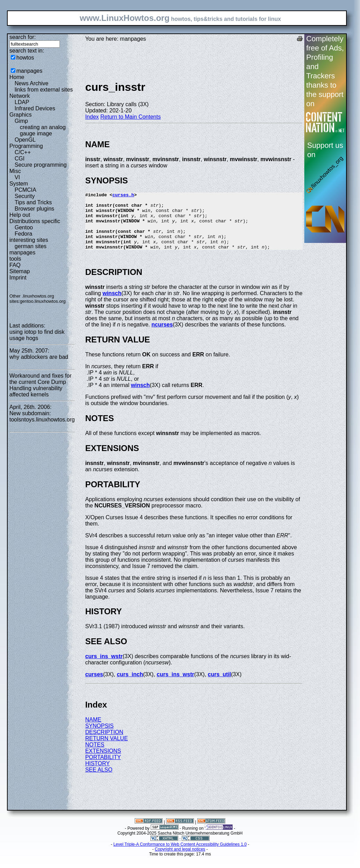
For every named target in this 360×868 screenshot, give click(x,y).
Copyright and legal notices (180, 861)
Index (92, 117)
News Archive (32, 83)
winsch (112, 305)
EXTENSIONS (103, 762)
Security (25, 196)
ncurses (162, 336)
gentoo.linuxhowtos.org (43, 301)
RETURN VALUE (107, 750)
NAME (93, 731)
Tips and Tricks (33, 202)
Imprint (18, 278)
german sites (31, 246)
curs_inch (130, 686)
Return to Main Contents (130, 117)
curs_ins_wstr (104, 668)
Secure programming (41, 165)
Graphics (21, 115)
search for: (23, 37)
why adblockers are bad (39, 357)
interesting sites (29, 240)
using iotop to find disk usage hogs (37, 335)
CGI (19, 159)
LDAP (22, 102)
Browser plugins (34, 209)
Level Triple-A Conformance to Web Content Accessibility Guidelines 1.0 (180, 856)
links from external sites (44, 90)
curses (94, 686)
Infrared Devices (35, 108)
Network (20, 96)
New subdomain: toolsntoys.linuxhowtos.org (42, 416)
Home (17, 77)
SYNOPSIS (100, 737)
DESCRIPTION (104, 744)
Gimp (21, 121)
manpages (29, 71)
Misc (15, 171)
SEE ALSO (99, 781)
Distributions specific (35, 221)
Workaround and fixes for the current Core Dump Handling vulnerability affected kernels (40, 385)
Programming (26, 146)
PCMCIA (25, 190)
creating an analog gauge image (43, 130)
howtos (25, 58)
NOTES (95, 756)
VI (17, 177)
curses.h (123, 196)
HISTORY (98, 775)
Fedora (24, 234)
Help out (20, 215)
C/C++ (23, 152)
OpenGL (25, 140)
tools (15, 259)
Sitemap (20, 271)
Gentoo (24, 227)
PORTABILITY (103, 769)
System (19, 184)
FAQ (15, 265)
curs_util (220, 686)
